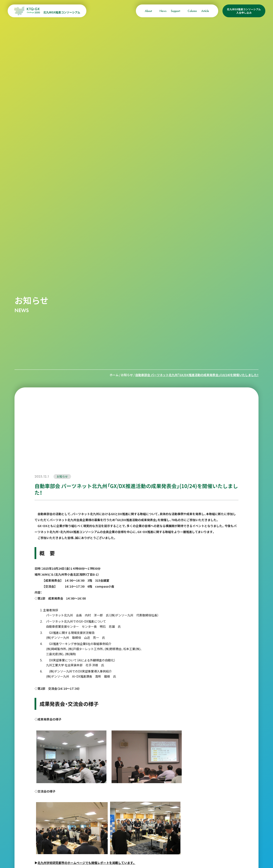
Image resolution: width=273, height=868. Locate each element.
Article (205, 11)
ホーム (114, 375)
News (163, 11)
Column (192, 11)
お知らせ (127, 375)
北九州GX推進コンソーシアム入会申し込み (244, 11)
